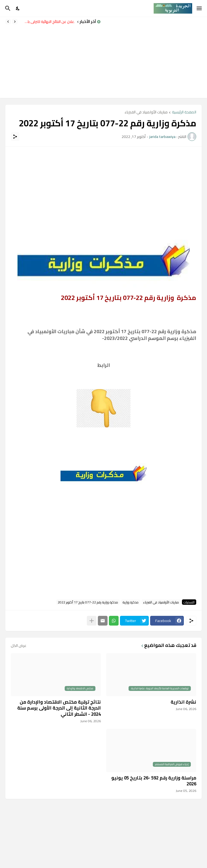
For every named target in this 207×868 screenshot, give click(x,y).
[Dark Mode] (18, 8)
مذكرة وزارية (131, 602)
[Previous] (15, 22)
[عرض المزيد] (92, 621)
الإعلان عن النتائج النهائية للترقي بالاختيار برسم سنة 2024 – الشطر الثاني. (47, 22)
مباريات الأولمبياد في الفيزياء (146, 112)
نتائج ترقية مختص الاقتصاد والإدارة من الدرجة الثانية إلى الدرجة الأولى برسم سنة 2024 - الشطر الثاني (59, 708)
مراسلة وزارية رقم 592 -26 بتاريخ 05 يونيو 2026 (154, 781)
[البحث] (7, 8)
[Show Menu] (200, 8)
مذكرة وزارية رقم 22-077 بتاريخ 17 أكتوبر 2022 (88, 602)
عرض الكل (19, 646)
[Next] (8, 22)
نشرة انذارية (183, 702)
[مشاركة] (15, 137)
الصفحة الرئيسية (184, 112)
